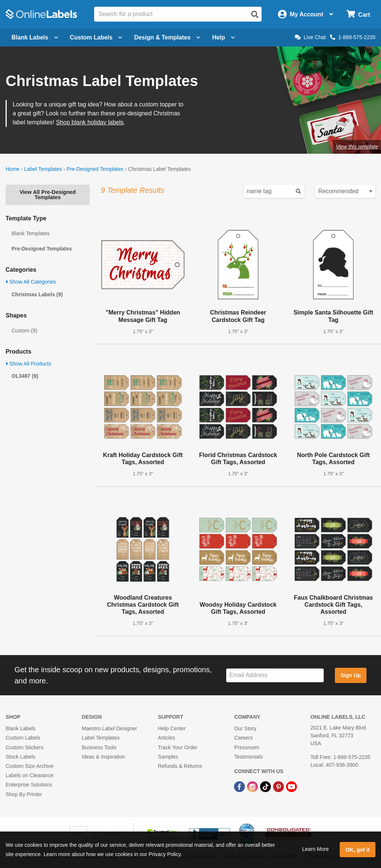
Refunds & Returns (180, 766)
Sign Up (350, 675)
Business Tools (99, 747)
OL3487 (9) (25, 376)
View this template (357, 147)
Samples (168, 757)
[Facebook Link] (240, 786)
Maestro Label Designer (110, 728)
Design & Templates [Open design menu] (167, 37)
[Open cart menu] (358, 14)
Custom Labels (23, 738)
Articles (167, 738)
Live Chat (310, 37)
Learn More (316, 849)
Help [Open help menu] (223, 37)
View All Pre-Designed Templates (47, 195)
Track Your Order (178, 747)
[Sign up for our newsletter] (275, 675)
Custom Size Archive (30, 766)
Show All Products (28, 364)
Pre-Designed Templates (95, 169)
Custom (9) (24, 331)
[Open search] (255, 15)
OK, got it (358, 850)
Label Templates (43, 169)
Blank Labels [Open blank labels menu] (35, 37)
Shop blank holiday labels (90, 122)
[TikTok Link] (266, 786)
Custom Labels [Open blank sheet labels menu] (96, 37)
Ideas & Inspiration (103, 757)
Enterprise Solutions (29, 785)
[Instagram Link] (253, 786)
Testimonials (248, 757)
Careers (243, 738)
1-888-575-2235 (353, 37)
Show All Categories (31, 282)
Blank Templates (31, 233)
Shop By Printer (24, 794)
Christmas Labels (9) (37, 294)
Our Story (245, 728)
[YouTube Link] (292, 786)
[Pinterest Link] (279, 786)
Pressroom (247, 747)
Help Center (172, 728)
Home (12, 169)
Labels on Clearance (29, 775)
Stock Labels (20, 757)
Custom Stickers (25, 747)
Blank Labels (20, 728)
